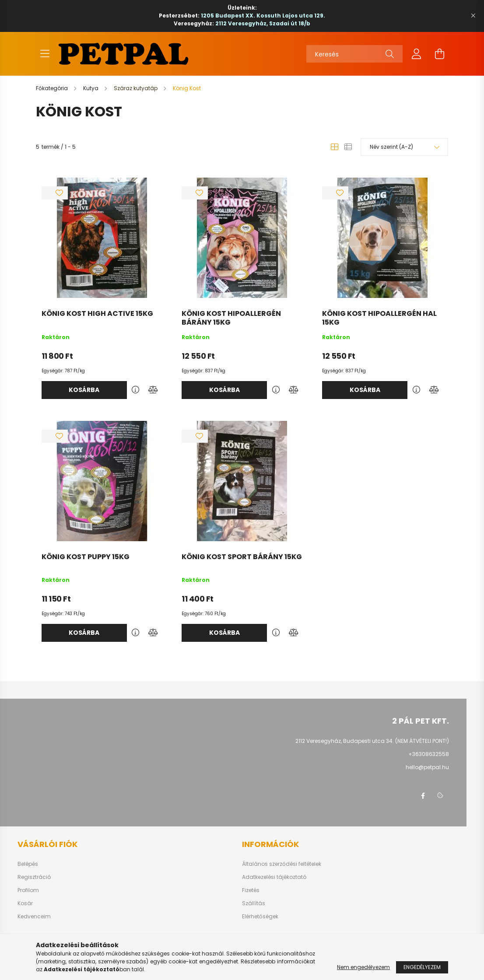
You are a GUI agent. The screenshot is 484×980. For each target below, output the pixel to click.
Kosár (25, 903)
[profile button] (417, 54)
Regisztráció (34, 877)
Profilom (28, 890)
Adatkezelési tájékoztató (274, 877)
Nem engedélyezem (363, 967)
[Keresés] (354, 54)
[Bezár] (473, 16)
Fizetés (251, 890)
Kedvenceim (34, 917)
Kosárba (84, 390)
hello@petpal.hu (427, 767)
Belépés (28, 864)
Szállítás (254, 903)
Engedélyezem (422, 967)
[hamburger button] (45, 54)
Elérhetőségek (260, 917)
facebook (423, 796)
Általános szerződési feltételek (282, 864)
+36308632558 (429, 754)
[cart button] (439, 54)
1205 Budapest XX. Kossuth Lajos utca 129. (263, 16)
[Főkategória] (53, 88)
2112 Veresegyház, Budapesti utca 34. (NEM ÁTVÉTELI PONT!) (372, 741)
